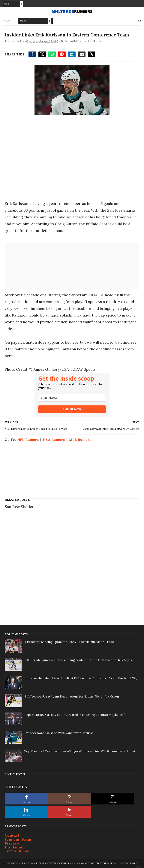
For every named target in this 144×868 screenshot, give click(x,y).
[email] (72, 398)
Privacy (12, 843)
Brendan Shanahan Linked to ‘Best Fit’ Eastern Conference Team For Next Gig (81, 678)
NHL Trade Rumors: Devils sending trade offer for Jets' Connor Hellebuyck (78, 660)
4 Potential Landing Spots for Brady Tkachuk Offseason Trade (69, 642)
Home (7, 21)
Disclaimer (15, 847)
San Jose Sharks (92, 41)
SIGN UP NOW (72, 409)
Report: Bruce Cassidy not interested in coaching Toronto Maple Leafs (75, 715)
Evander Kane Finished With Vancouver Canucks (59, 733)
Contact (12, 835)
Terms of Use (17, 851)
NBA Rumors (54, 440)
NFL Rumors (28, 440)
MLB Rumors (80, 440)
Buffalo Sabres (73, 41)
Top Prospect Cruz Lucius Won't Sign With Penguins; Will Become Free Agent (80, 751)
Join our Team (18, 839)
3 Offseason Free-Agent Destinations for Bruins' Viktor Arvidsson (72, 696)
